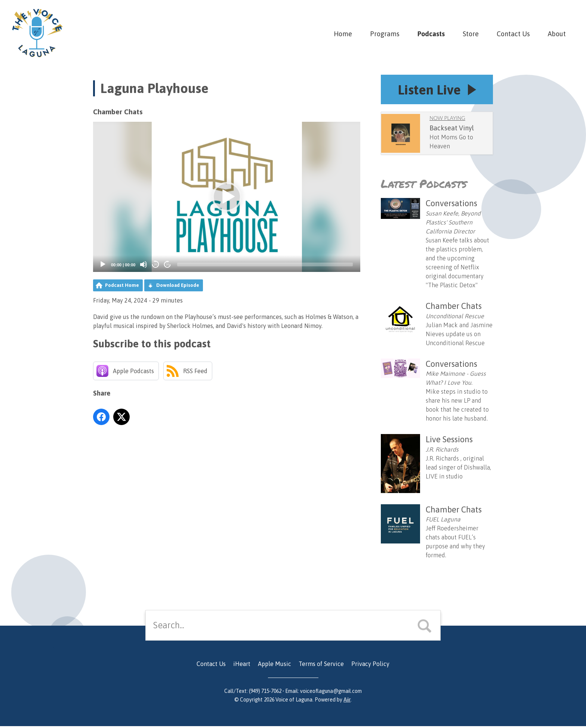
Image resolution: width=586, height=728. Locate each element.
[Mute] (144, 264)
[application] (227, 197)
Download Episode (178, 285)
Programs (385, 34)
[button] (227, 197)
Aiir (347, 701)
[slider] (265, 264)
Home (343, 34)
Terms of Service (321, 666)
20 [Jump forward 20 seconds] (168, 265)
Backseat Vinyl (452, 130)
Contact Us (513, 34)
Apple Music (275, 666)
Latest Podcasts (424, 185)
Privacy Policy (370, 666)
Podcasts (431, 34)
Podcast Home (122, 285)
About (557, 34)
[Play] (103, 264)
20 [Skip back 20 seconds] (156, 265)
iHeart (242, 666)
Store (471, 34)
